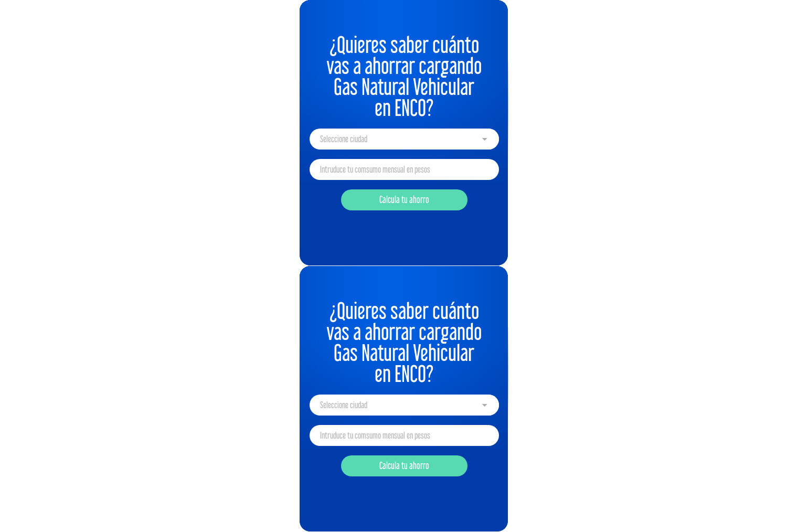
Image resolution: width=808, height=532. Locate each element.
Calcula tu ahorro (404, 200)
